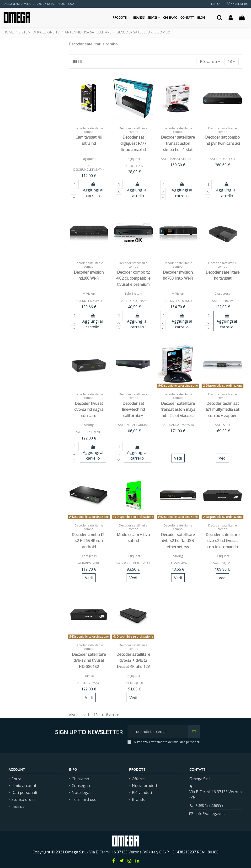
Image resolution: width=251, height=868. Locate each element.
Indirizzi (19, 806)
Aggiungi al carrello (93, 190)
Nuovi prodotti (145, 786)
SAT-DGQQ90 (133, 683)
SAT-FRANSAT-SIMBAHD (178, 159)
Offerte (138, 779)
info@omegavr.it (210, 814)
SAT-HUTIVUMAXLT (89, 683)
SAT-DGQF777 (133, 166)
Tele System (133, 293)
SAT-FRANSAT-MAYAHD (178, 425)
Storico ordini (24, 799)
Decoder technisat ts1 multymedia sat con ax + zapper (222, 410)
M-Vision (89, 293)
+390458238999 (209, 805)
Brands (138, 799)
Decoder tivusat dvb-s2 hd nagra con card (89, 410)
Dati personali (24, 792)
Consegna (81, 786)
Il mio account (24, 786)
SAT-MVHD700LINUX (178, 301)
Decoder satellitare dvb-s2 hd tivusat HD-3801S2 (89, 660)
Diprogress (222, 293)
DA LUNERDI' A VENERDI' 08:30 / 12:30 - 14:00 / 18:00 (39, 4)
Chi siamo (80, 779)
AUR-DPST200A (89, 563)
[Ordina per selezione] (210, 61)
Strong (89, 425)
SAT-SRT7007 (178, 563)
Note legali (81, 792)
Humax (89, 676)
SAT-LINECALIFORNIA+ (133, 425)
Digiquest (89, 159)
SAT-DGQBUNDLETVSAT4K (89, 168)
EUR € (216, 4)
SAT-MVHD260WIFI (89, 301)
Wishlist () (237, 4)
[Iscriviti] (194, 732)
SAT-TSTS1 (223, 425)
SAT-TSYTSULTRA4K (133, 301)
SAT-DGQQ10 (223, 563)
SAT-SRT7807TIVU (89, 432)
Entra (16, 779)
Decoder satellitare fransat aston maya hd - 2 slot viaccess (178, 410)
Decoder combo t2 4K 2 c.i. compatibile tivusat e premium (133, 278)
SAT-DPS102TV (223, 301)
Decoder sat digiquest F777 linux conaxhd (133, 143)
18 (231, 61)
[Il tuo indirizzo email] (158, 732)
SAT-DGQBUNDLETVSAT (133, 563)
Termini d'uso (84, 799)
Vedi (178, 458)
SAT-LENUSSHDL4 (222, 159)
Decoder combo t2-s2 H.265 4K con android (89, 541)
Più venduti (142, 792)
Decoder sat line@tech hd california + (133, 410)
